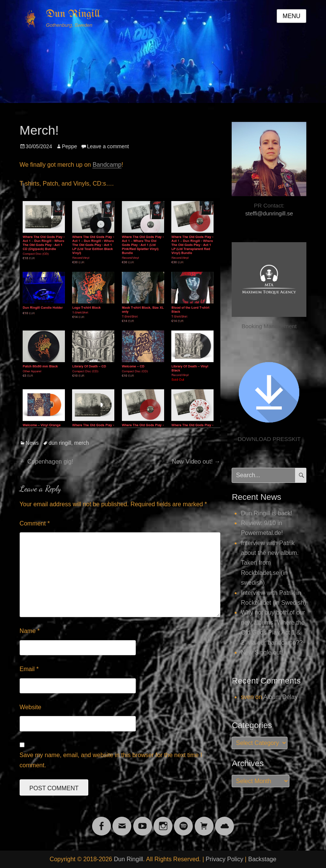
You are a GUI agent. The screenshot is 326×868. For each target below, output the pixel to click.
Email (29, 669)
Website (31, 707)
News (32, 443)
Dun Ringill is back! (266, 513)
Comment (35, 523)
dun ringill (60, 443)
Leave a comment (108, 146)
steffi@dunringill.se (269, 213)
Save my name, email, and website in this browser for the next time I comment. (111, 760)
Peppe (69, 146)
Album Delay (281, 697)
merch (82, 443)
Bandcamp (107, 165)
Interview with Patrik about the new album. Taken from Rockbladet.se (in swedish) (270, 563)
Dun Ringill (73, 14)
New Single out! (262, 652)
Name (30, 631)
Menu (291, 16)
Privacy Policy (225, 859)
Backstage (262, 859)
